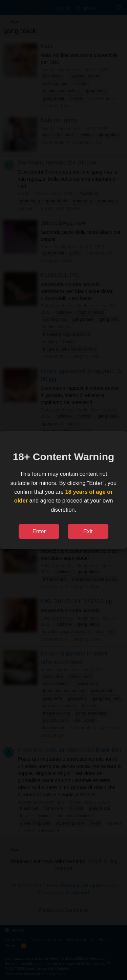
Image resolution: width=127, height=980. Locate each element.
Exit (88, 531)
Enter (39, 531)
